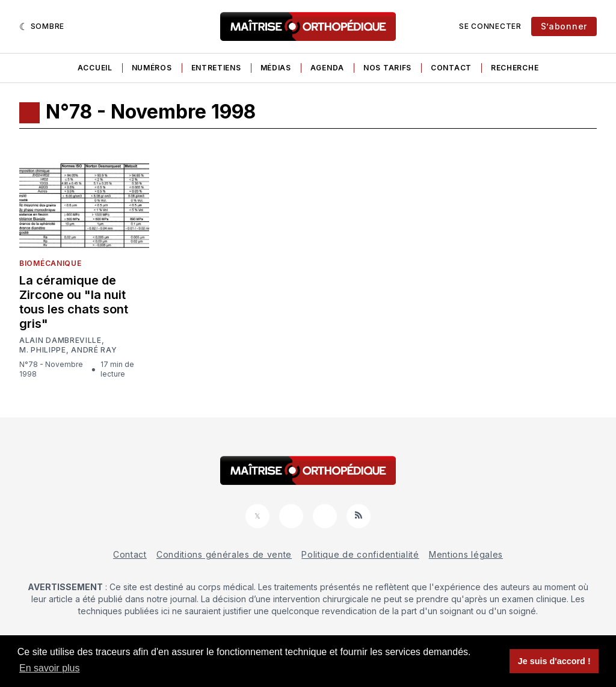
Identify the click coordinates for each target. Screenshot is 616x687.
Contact (451, 68)
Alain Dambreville (60, 340)
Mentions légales (466, 554)
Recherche (515, 68)
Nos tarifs (387, 68)
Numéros (152, 68)
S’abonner (564, 26)
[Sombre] (42, 26)
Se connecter (490, 26)
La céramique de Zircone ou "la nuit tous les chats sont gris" (74, 302)
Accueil (95, 68)
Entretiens (216, 68)
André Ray (94, 350)
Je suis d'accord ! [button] (554, 661)
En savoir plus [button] (50, 668)
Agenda (327, 68)
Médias (276, 68)
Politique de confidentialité (360, 554)
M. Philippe (43, 350)
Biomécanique (50, 263)
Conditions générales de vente (224, 554)
